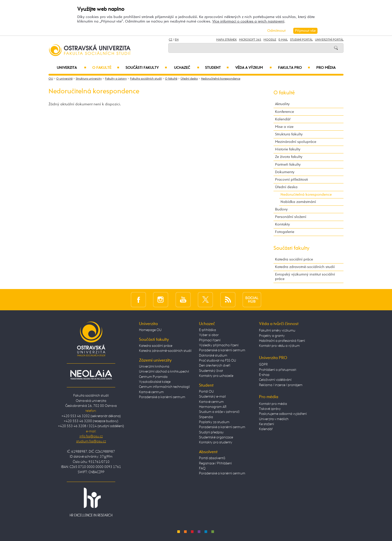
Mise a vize (284, 127)
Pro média (326, 68)
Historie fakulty (288, 149)
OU (51, 79)
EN (177, 40)
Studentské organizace (216, 437)
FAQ (202, 468)
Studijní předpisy (211, 432)
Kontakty (282, 224)
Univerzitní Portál (329, 40)
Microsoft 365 (250, 40)
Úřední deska (189, 79)
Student (217, 68)
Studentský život (211, 371)
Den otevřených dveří (215, 366)
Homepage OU (150, 330)
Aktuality (282, 104)
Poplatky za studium (214, 422)
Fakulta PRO (294, 68)
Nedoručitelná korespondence (221, 79)
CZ (170, 40)
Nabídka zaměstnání (298, 202)
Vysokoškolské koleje (155, 382)
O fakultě (106, 68)
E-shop (264, 375)
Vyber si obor (209, 335)
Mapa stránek (226, 40)
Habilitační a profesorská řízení (282, 341)
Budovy (281, 209)
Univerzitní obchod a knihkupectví (164, 372)
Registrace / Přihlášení (215, 463)
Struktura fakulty (289, 134)
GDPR (263, 365)
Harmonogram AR (213, 407)
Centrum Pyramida (153, 377)
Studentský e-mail (212, 397)
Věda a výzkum (253, 68)
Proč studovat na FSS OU (217, 361)
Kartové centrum (151, 392)
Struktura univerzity (89, 79)
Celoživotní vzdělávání (275, 380)
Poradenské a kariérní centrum (162, 397)
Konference (284, 112)
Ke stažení (266, 424)
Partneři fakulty (288, 165)
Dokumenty (285, 172)
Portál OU (206, 392)
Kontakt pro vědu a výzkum (279, 346)
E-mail (283, 40)
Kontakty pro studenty (216, 442)
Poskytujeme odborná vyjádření (283, 414)
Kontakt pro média (273, 404)
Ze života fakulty (289, 157)
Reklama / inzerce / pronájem (281, 385)
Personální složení (291, 217)
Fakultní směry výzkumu (277, 331)
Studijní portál (301, 40)
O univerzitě (64, 79)
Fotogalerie (285, 232)
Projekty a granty (272, 336)
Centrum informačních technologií (164, 387)
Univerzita (71, 68)
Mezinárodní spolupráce (296, 142)
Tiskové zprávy (270, 409)
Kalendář (283, 119)
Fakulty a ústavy (116, 79)
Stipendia (206, 417)
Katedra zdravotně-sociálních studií (305, 267)
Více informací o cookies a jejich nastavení (248, 21)
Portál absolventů (212, 458)
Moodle (270, 40)
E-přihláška (207, 330)
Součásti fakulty (146, 68)
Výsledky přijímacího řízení (219, 345)
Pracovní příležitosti (291, 180)
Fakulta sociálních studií (146, 79)
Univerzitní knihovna (154, 367)
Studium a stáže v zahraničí (219, 412)
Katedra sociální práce (294, 259)
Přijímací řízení (210, 340)
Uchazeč (187, 68)
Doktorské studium (213, 356)
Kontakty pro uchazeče (216, 376)
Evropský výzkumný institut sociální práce (305, 277)
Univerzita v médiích (274, 419)
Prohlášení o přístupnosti (278, 370)
